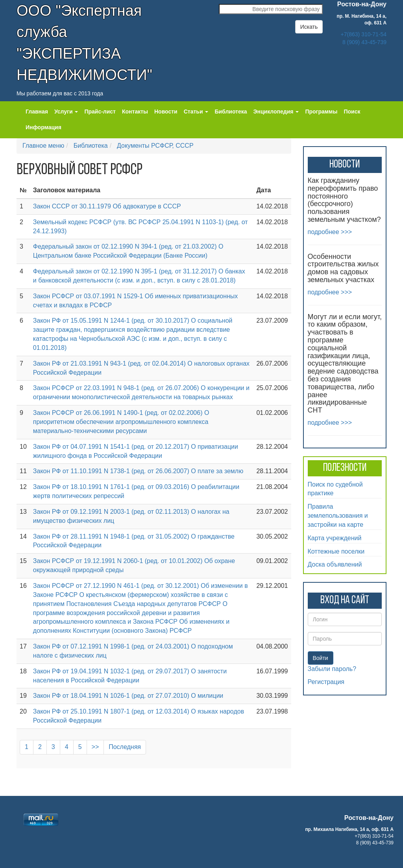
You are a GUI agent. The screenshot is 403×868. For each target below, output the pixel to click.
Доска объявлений (335, 564)
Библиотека (231, 112)
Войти (321, 658)
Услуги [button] (66, 112)
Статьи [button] (196, 112)
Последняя (125, 747)
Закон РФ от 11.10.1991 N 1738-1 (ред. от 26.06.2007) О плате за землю (138, 471)
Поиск (352, 112)
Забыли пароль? (332, 669)
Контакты (135, 112)
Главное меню (43, 146)
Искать (309, 27)
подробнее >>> (330, 232)
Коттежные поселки (336, 551)
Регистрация (326, 682)
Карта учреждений (335, 538)
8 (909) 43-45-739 (364, 42)
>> (95, 747)
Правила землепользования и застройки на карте (338, 516)
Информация (43, 127)
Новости (166, 112)
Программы (321, 112)
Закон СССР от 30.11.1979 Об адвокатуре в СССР (107, 206)
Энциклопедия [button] (276, 112)
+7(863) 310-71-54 (364, 34)
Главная (37, 112)
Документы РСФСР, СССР (155, 146)
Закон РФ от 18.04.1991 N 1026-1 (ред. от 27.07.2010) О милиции (128, 696)
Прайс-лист (100, 112)
